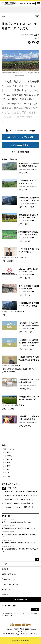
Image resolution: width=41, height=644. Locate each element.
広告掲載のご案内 (8, 579)
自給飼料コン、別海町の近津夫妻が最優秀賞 (29, 418)
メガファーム (20, 257)
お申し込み (31, 3)
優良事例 (27, 426)
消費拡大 (33, 207)
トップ (4, 564)
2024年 (7, 469)
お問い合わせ (21, 600)
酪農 (35, 35)
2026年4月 (8, 452)
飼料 (37, 16)
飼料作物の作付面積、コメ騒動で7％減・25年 (29, 398)
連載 (4, 369)
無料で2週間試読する (21, 145)
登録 (35, 609)
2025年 (7, 466)
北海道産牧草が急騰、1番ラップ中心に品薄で (28, 216)
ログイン (22, 3)
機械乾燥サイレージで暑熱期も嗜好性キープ (29, 381)
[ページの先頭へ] (37, 560)
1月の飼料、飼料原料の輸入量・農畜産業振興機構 (29, 325)
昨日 (4, 488)
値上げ (27, 278)
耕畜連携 (11, 261)
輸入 (21, 332)
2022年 (7, 476)
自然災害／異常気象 (9, 372)
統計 (31, 332)
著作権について (7, 589)
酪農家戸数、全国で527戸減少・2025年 (28, 182)
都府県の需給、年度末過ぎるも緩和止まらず (21, 491)
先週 (9, 488)
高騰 (26, 224)
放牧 (26, 207)
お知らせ (6, 516)
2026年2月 (8, 459)
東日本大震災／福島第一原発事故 (24, 369)
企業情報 (5, 569)
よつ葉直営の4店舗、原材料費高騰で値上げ (20, 503)
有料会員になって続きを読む (20, 137)
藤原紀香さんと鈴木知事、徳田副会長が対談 (21, 495)
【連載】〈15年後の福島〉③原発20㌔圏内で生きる (29, 358)
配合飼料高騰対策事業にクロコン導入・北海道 (29, 304)
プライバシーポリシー (10, 584)
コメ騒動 (11, 409)
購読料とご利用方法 (9, 574)
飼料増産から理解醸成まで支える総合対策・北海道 (29, 200)
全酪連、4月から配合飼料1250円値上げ (28, 270)
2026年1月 (8, 463)
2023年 (7, 473)
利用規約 (5, 595)
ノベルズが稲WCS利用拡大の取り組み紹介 (29, 250)
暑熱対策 (22, 389)
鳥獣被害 (27, 241)
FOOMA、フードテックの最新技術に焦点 (20, 507)
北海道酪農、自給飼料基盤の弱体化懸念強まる (29, 165)
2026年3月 (8, 456)
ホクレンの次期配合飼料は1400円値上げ (29, 287)
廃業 (26, 173)
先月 (15, 488)
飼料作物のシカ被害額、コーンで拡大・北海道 (29, 233)
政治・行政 (20, 311)
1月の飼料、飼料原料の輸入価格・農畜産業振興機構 (29, 343)
